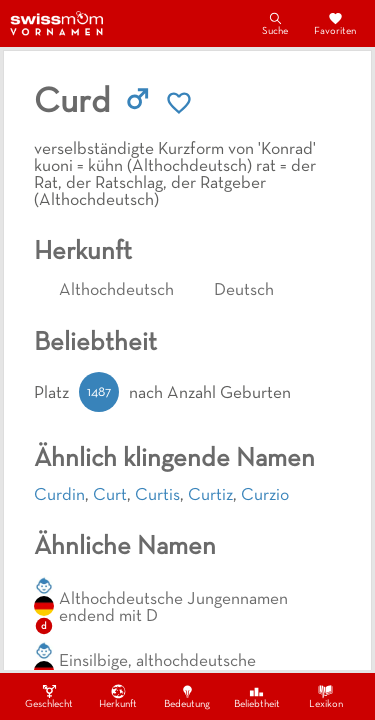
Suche (275, 23)
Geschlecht (49, 696)
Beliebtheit (257, 696)
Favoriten (335, 23)
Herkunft (118, 696)
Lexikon (326, 696)
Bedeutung (187, 696)
